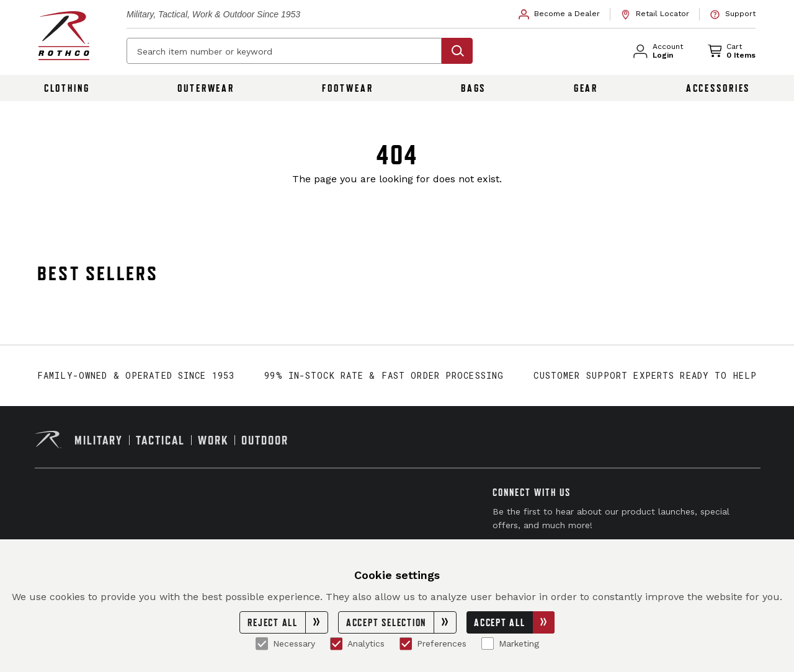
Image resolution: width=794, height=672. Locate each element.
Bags (474, 88)
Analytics (357, 643)
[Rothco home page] (64, 36)
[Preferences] (406, 643)
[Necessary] (262, 643)
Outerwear (206, 88)
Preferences (433, 643)
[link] (560, 14)
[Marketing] (488, 643)
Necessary (285, 643)
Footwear (347, 88)
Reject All (288, 622)
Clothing (67, 88)
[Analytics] (336, 643)
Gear (586, 88)
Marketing (510, 643)
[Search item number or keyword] (284, 51)
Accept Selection (401, 622)
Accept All (514, 622)
